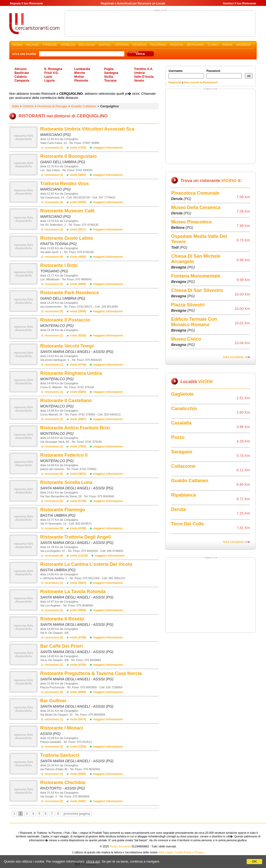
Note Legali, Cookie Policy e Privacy (181, 852)
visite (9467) (78, 419)
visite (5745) (78, 501)
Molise (79, 77)
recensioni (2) (54, 284)
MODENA (243, 45)
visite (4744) (78, 364)
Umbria (139, 73)
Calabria (20, 77)
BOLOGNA (87, 45)
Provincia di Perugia (52, 106)
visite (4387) (78, 801)
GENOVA (139, 45)
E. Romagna (53, 69)
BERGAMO (195, 45)
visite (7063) (78, 446)
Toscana (110, 81)
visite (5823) (78, 583)
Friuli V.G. (52, 73)
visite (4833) (78, 474)
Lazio (48, 77)
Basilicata (22, 73)
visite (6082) (78, 774)
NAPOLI (105, 45)
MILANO (32, 45)
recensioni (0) (54, 257)
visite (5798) (78, 637)
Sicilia (109, 77)
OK (254, 861)
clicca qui (93, 861)
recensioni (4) (54, 202)
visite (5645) (78, 202)
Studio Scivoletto (120, 846)
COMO (213, 45)
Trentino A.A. (144, 69)
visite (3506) (78, 311)
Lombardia (82, 69)
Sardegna (111, 73)
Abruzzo (20, 69)
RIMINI (227, 45)
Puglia (109, 69)
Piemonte (81, 81)
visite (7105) (78, 147)
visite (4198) (78, 528)
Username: (186, 74)
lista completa (233, 357)
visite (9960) (78, 284)
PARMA (133, 52)
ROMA (18, 45)
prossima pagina (77, 814)
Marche (80, 73)
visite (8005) (78, 692)
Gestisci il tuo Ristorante (239, 3)
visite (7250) (78, 747)
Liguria (49, 81)
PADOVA (177, 45)
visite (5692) (78, 175)
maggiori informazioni (108, 147)
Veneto (139, 81)
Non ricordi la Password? (201, 82)
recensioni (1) (54, 147)
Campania (22, 81)
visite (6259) (78, 665)
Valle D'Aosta (144, 77)
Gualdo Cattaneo (84, 106)
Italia (15, 106)
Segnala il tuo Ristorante (26, 3)
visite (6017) (78, 229)
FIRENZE (50, 45)
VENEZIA (68, 45)
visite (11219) (79, 555)
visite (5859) (78, 610)
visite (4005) (78, 257)
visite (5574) (78, 719)
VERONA (122, 45)
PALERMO (158, 45)
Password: (224, 74)
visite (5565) (78, 392)
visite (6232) (78, 335)
